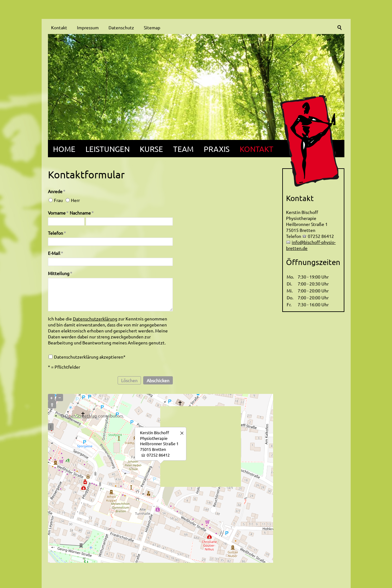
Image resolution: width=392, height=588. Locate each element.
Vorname (58, 213)
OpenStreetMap (81, 416)
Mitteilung (60, 273)
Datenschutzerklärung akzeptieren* (90, 357)
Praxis (217, 149)
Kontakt (59, 27)
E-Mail (56, 253)
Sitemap (152, 27)
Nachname (82, 213)
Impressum (88, 27)
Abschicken (158, 380)
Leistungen (108, 149)
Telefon (57, 233)
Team (183, 149)
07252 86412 (158, 455)
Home (64, 149)
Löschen (129, 380)
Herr (75, 200)
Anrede (57, 191)
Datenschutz (121, 27)
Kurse (151, 149)
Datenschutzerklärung (95, 319)
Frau (58, 200)
